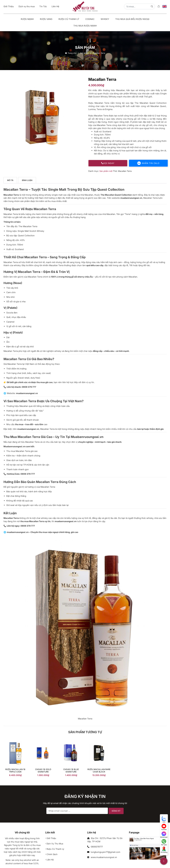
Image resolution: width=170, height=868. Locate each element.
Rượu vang (46, 19)
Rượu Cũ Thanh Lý (69, 19)
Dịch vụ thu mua (27, 6)
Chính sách (52, 854)
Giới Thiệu (9, 6)
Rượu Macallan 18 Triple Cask (15, 771)
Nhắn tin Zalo (148, 163)
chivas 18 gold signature (43, 771)
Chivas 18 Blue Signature (71, 771)
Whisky (105, 19)
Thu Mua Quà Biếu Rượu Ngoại (132, 19)
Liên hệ (50, 859)
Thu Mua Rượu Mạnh (85, 26)
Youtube (164, 827)
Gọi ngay (108, 163)
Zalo (164, 819)
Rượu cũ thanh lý (55, 849)
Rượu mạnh (27, 19)
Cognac (90, 19)
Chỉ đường (164, 850)
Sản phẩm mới (106, 171)
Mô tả (10, 180)
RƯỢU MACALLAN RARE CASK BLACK (99, 771)
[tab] (10, 180)
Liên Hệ (55, 6)
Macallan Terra (125, 171)
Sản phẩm (84, 53)
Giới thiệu (51, 838)
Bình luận (27, 180)
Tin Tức (43, 6)
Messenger (164, 835)
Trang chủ (71, 53)
